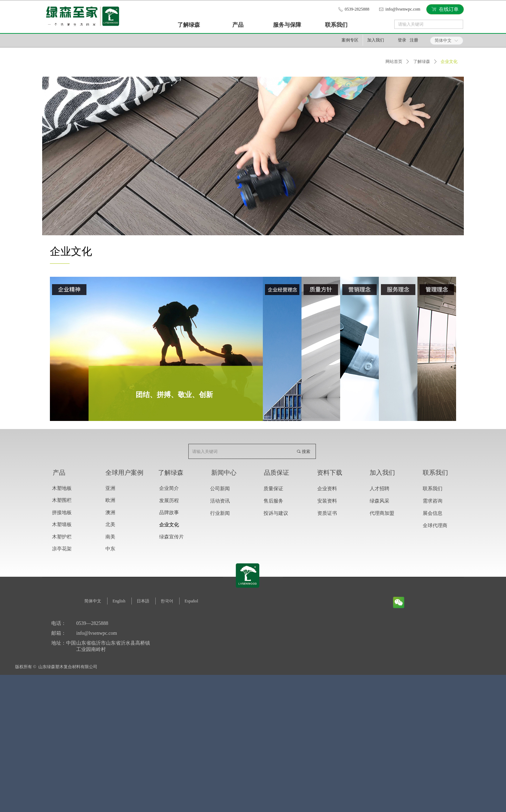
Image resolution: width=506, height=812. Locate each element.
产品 (238, 25)
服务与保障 (287, 25)
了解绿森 (189, 25)
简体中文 (443, 40)
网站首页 (394, 62)
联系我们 (336, 25)
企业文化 (449, 62)
